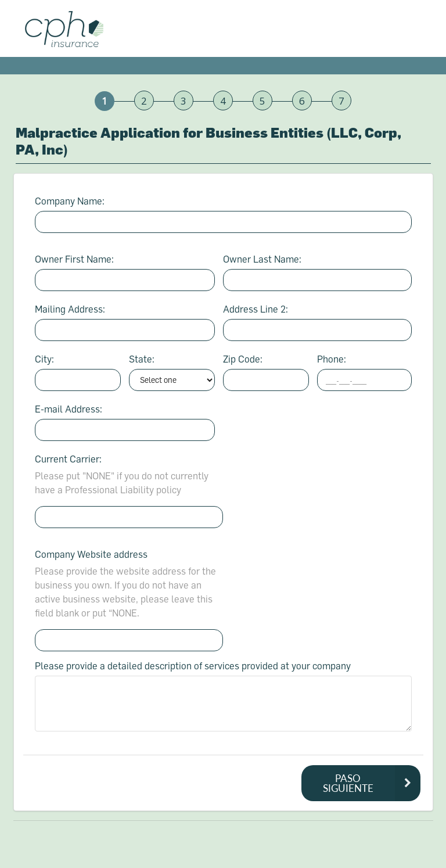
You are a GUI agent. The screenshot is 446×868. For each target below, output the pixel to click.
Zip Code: (243, 359)
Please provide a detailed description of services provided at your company (193, 666)
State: (142, 359)
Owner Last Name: (262, 259)
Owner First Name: (74, 259)
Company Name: (70, 201)
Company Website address (91, 554)
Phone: (332, 359)
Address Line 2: (256, 309)
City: (44, 359)
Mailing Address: (70, 309)
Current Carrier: (68, 459)
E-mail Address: (69, 409)
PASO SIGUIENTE (372, 783)
